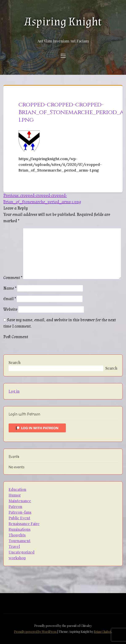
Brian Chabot (103, 632)
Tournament (20, 541)
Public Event (19, 518)
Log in (14, 391)
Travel (14, 546)
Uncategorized (22, 552)
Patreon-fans (20, 512)
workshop (17, 558)
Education (17, 489)
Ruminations (20, 529)
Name (10, 288)
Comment (13, 278)
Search (15, 362)
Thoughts (17, 535)
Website (10, 309)
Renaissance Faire (24, 524)
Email (10, 299)
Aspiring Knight (63, 22)
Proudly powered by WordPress (36, 632)
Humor (15, 495)
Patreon (15, 506)
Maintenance (20, 501)
